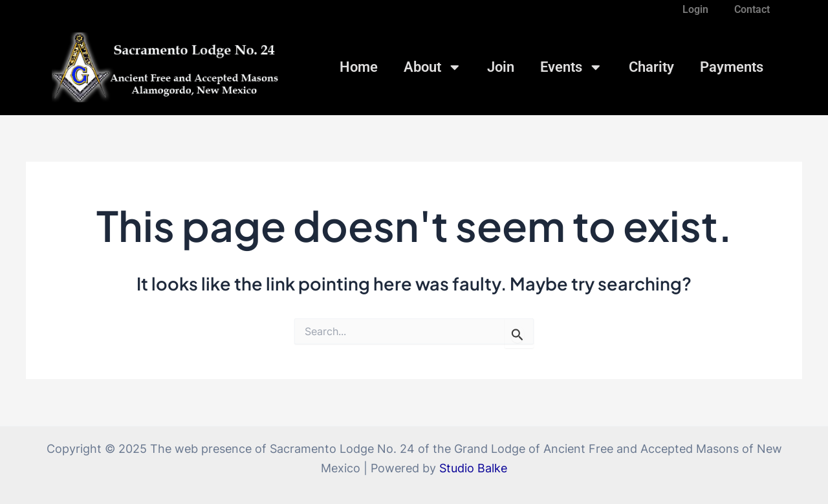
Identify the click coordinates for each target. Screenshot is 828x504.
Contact (752, 9)
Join (501, 67)
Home (359, 67)
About (433, 67)
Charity (651, 67)
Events (572, 67)
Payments (732, 67)
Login (695, 9)
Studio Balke (473, 468)
